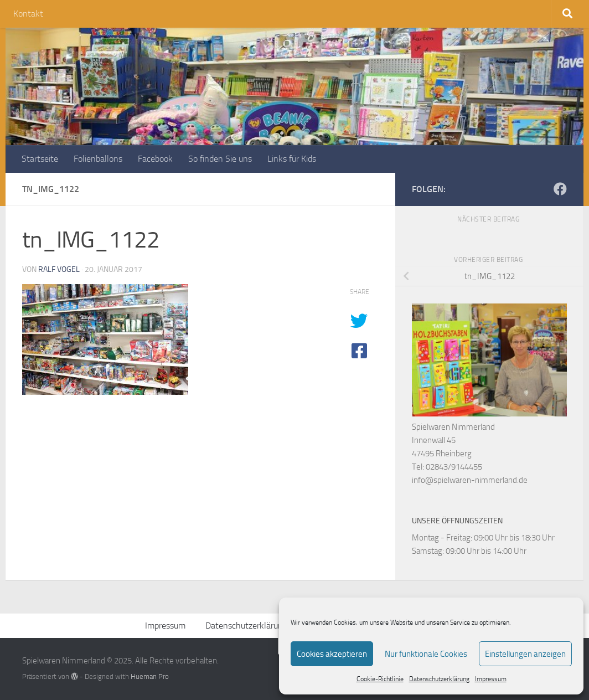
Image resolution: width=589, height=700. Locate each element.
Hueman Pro (150, 676)
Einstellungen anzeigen (525, 654)
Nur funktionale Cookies (426, 654)
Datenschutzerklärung (439, 679)
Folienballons (98, 159)
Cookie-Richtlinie (380, 679)
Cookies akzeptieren (332, 654)
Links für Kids (292, 159)
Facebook (155, 159)
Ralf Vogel (59, 269)
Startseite (40, 159)
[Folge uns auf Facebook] (560, 189)
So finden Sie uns (220, 159)
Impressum (491, 679)
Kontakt (28, 14)
